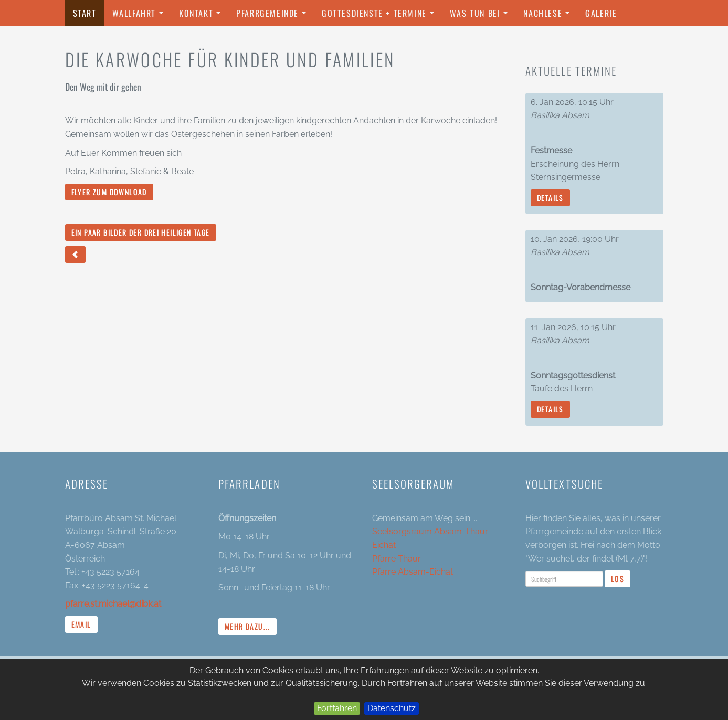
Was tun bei (481, 16)
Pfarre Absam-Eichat (413, 572)
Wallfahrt (140, 16)
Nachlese (549, 16)
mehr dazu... (247, 626)
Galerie (601, 13)
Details (550, 198)
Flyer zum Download (109, 192)
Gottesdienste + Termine (381, 16)
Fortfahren (337, 708)
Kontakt (202, 16)
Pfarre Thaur (397, 559)
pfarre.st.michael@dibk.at (113, 604)
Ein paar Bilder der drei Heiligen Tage (141, 232)
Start (85, 13)
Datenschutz (392, 708)
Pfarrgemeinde (274, 16)
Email (81, 624)
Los (618, 579)
